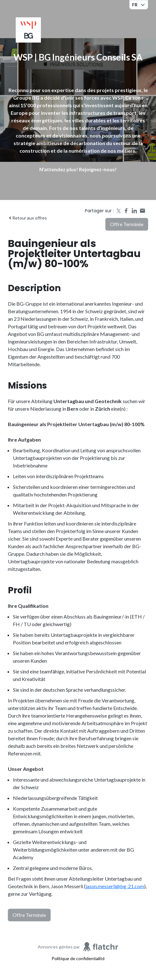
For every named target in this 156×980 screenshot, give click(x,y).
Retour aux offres (27, 218)
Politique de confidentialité (78, 958)
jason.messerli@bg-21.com (115, 886)
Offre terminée (127, 224)
